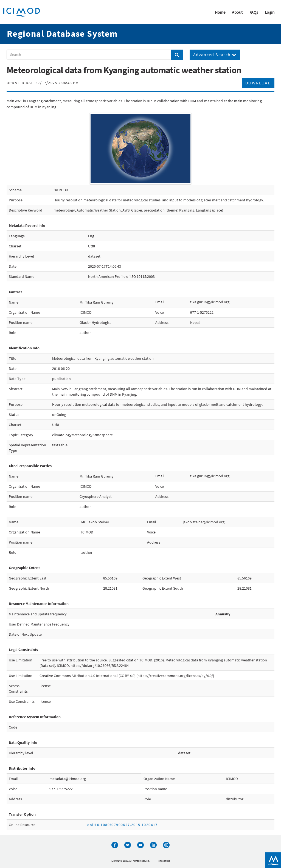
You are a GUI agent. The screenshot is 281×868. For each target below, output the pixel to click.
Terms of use (164, 861)
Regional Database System (62, 34)
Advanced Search (215, 55)
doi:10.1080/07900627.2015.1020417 (123, 825)
